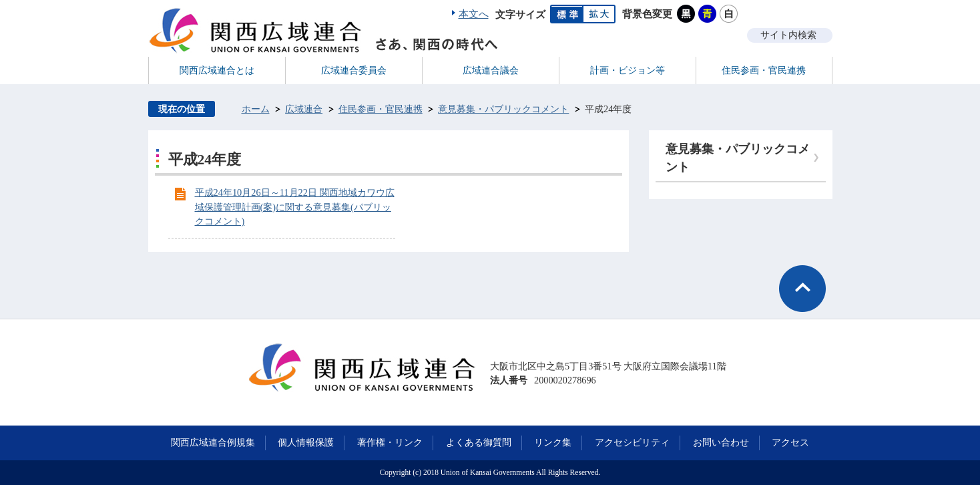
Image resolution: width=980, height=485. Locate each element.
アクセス (790, 442)
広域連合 (304, 109)
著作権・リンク (390, 442)
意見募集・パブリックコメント (503, 109)
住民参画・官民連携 (381, 109)
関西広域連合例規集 (213, 442)
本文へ (474, 14)
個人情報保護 (306, 442)
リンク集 (553, 442)
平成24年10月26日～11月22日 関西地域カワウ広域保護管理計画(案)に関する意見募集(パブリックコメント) (295, 207)
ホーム (256, 109)
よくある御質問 (479, 442)
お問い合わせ (721, 442)
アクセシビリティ (632, 442)
